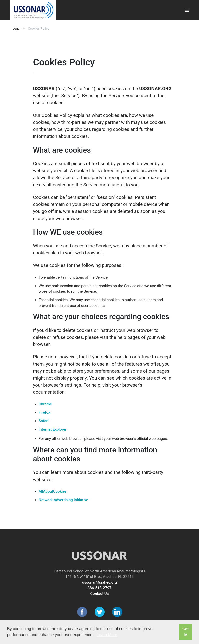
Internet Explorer (53, 429)
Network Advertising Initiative (63, 500)
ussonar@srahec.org (99, 582)
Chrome (45, 404)
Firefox (44, 412)
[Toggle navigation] (187, 10)
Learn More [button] (107, 635)
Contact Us (100, 594)
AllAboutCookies (53, 491)
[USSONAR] (33, 10)
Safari (44, 421)
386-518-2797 (99, 588)
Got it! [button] (185, 632)
